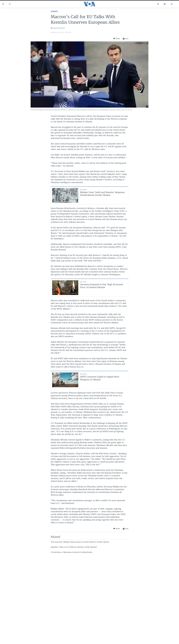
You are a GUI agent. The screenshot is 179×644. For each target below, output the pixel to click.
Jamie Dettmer (59, 28)
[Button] (116, 39)
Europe (54, 12)
